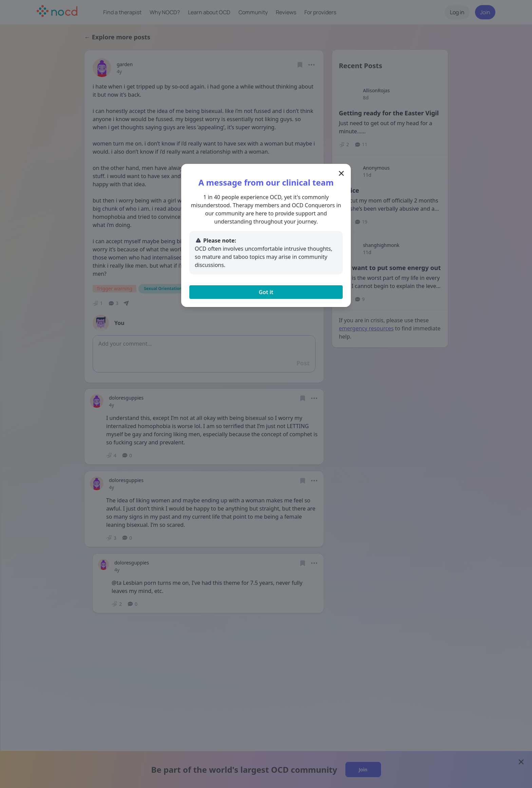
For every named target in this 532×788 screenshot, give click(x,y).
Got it (266, 292)
